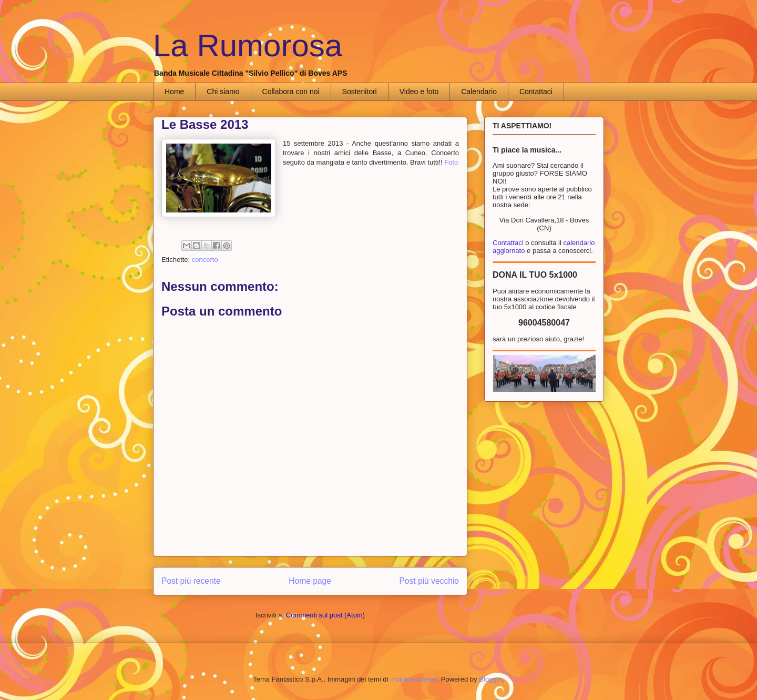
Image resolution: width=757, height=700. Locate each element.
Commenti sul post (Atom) (325, 615)
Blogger (490, 679)
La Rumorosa (248, 45)
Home (174, 92)
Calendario (479, 92)
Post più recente (191, 581)
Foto (451, 162)
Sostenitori (360, 92)
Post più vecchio (429, 581)
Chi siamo (223, 92)
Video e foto (419, 92)
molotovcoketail (414, 679)
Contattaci (536, 92)
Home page (310, 581)
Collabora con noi (291, 92)
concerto (205, 260)
